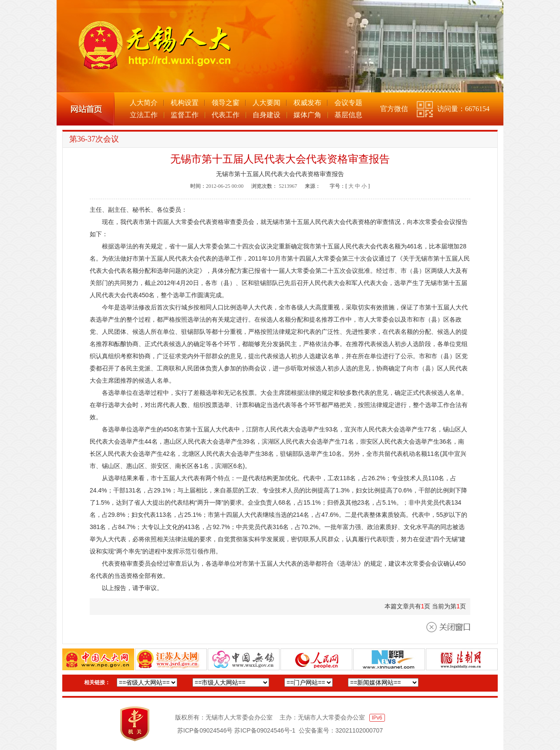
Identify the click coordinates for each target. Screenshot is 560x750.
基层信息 (348, 115)
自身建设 (267, 115)
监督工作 (185, 115)
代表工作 (226, 115)
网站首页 (86, 109)
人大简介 (144, 103)
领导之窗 (226, 103)
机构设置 (185, 103)
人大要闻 (267, 103)
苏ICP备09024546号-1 (265, 730)
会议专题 (348, 103)
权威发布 (307, 103)
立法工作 (144, 115)
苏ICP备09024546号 (205, 730)
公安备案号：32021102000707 (341, 730)
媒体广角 (307, 115)
